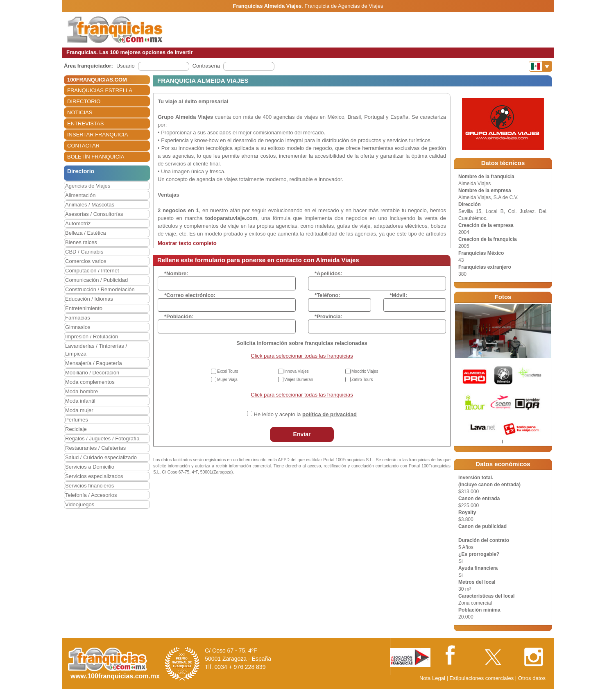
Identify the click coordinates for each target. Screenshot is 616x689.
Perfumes (77, 420)
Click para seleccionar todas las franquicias (302, 356)
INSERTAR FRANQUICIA (97, 135)
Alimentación (80, 195)
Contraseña (206, 66)
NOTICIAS (80, 112)
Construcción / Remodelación (100, 289)
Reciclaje (76, 429)
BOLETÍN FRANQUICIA (96, 157)
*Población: (179, 316)
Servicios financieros (89, 486)
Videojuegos (80, 504)
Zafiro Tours (362, 380)
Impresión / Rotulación (92, 337)
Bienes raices (81, 242)
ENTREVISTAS (85, 124)
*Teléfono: (327, 295)
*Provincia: (328, 316)
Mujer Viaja (227, 380)
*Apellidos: (328, 273)
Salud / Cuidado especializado (101, 457)
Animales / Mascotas (90, 205)
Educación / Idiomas (89, 299)
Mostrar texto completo (187, 243)
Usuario (126, 66)
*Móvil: (399, 295)
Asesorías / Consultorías (94, 214)
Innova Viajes (297, 371)
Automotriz (78, 223)
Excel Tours (228, 371)
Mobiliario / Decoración (92, 373)
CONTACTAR (83, 146)
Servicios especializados (94, 476)
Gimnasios (78, 327)
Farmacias (78, 318)
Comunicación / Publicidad (96, 280)
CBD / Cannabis (84, 252)
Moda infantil (80, 401)
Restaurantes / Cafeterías (95, 448)
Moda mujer (79, 410)
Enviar (302, 434)
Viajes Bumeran (299, 380)
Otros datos (532, 678)
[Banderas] (540, 66)
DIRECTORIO (84, 101)
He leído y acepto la (305, 414)
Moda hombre (82, 391)
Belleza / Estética (86, 233)
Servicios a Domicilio (90, 467)
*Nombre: (176, 273)
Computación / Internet (92, 271)
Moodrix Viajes (365, 371)
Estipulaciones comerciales (482, 678)
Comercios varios (86, 261)
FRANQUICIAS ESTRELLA (100, 90)
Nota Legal (432, 678)
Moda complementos (90, 382)
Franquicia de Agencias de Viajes (344, 6)
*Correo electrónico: (190, 295)
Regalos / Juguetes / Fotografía (102, 439)
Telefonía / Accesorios (91, 495)
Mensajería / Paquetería (94, 363)
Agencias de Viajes (88, 186)
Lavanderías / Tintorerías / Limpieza (96, 350)
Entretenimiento (84, 308)
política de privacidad (330, 414)
